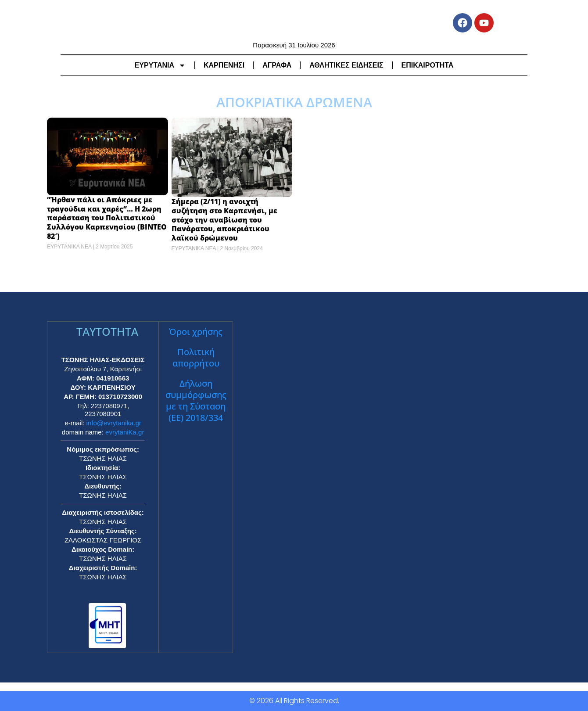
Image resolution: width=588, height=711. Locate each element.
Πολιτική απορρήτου (196, 357)
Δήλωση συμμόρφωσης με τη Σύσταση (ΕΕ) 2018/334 (196, 400)
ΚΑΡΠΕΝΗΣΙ (224, 65)
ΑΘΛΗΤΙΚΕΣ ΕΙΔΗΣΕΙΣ (346, 65)
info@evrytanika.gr (114, 423)
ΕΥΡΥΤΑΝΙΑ (160, 65)
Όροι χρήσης (196, 332)
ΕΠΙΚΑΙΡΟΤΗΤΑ (428, 65)
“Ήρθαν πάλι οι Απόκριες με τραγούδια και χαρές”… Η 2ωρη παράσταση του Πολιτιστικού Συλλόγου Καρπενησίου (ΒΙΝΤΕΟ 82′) (107, 218)
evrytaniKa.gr (125, 432)
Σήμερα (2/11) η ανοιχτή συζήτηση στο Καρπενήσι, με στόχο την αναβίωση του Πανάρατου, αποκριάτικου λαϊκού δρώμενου (224, 220)
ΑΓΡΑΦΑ (277, 65)
